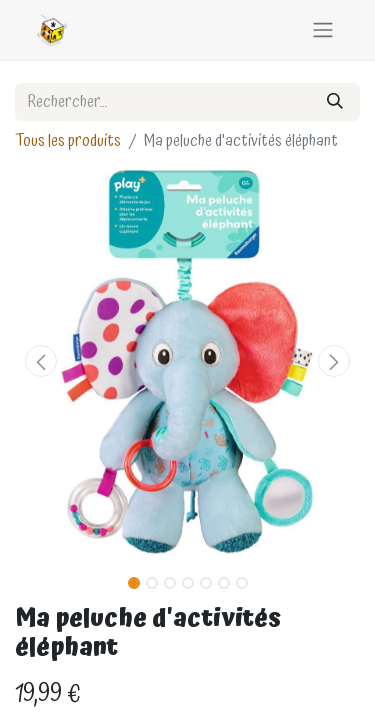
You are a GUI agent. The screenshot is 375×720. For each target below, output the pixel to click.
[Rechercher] (335, 102)
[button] (41, 361)
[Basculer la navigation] (323, 29)
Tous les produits (68, 141)
